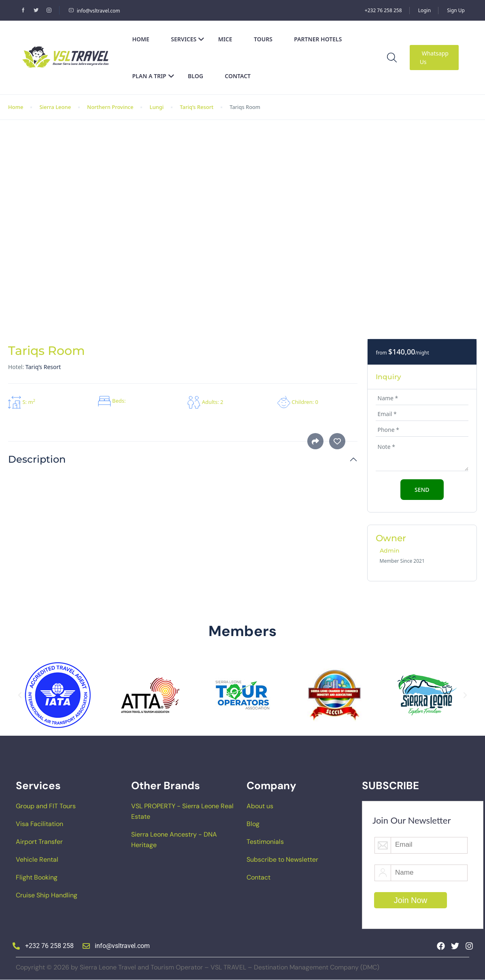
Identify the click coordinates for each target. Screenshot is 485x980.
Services (188, 39)
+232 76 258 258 (383, 10)
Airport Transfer (39, 842)
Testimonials (265, 842)
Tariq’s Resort (197, 107)
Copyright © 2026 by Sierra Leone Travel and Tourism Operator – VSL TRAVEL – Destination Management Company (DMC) (198, 967)
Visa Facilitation (39, 824)
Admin (390, 551)
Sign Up (456, 10)
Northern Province (110, 107)
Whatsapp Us (434, 58)
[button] (20, 695)
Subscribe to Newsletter (282, 859)
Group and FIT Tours (46, 806)
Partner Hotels (318, 39)
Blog (196, 76)
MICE (225, 39)
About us (260, 806)
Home (141, 39)
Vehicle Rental (37, 859)
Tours (263, 39)
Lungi (156, 107)
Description (37, 459)
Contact (238, 76)
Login (424, 10)
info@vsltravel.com (94, 11)
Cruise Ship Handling (47, 895)
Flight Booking (37, 877)
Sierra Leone (55, 107)
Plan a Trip (153, 76)
